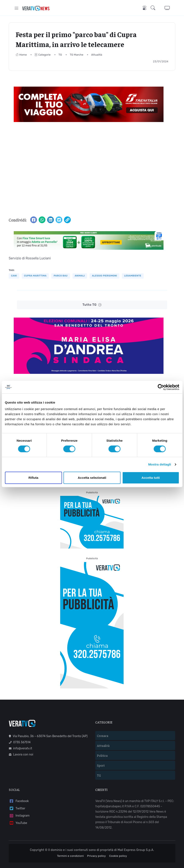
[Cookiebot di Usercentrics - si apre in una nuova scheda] (161, 387)
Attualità (97, 55)
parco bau (61, 276)
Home (21, 55)
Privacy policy (97, 845)
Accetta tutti (151, 478)
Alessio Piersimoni (104, 276)
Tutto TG (92, 305)
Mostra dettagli (159, 464)
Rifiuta (33, 478)
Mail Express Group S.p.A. (136, 839)
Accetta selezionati (92, 478)
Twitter (17, 797)
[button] (154, 8)
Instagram (19, 805)
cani (14, 276)
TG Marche (76, 55)
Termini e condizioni (70, 845)
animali (80, 276)
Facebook (19, 790)
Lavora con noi (21, 743)
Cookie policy (118, 845)
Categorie (43, 55)
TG (60, 55)
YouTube (18, 812)
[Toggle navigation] (17, 8)
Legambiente (133, 276)
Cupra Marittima (35, 276)
